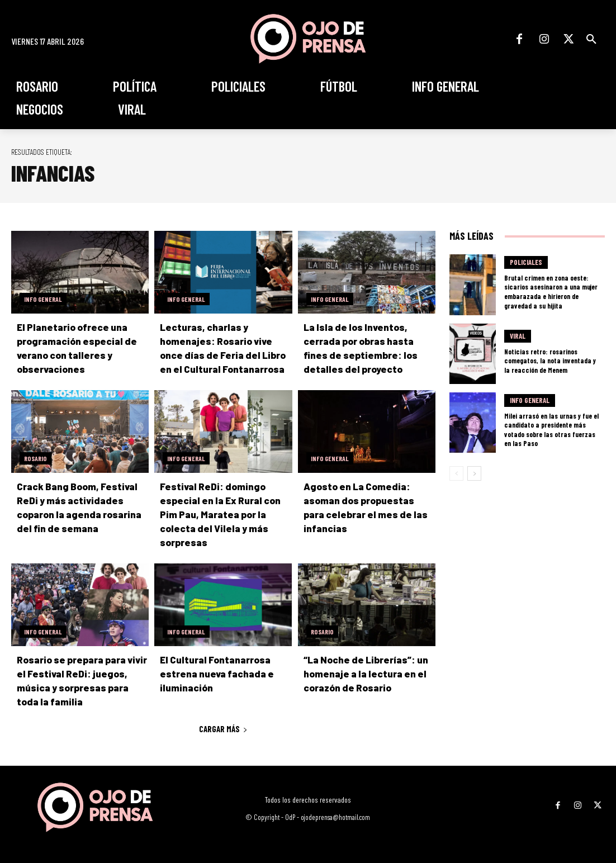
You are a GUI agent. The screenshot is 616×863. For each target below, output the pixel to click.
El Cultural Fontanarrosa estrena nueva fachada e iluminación (215, 674)
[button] (591, 39)
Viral (518, 336)
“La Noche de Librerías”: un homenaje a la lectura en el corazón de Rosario (365, 674)
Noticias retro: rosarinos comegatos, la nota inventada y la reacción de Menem (549, 360)
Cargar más (223, 729)
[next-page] (474, 473)
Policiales (526, 263)
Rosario (35, 458)
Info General (43, 299)
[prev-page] (456, 473)
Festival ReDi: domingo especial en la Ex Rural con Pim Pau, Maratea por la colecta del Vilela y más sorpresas (219, 514)
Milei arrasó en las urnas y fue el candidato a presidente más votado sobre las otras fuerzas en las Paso (552, 429)
